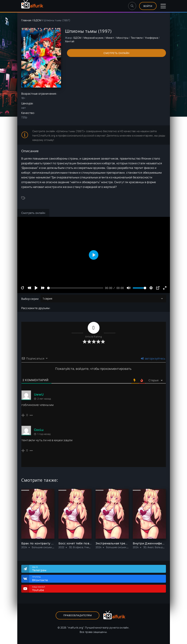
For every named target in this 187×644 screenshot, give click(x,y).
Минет (110, 38)
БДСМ (37, 20)
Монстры (122, 38)
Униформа (151, 38)
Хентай (70, 41)
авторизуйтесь (153, 358)
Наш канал (97, 589)
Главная (26, 20)
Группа (97, 579)
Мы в (97, 569)
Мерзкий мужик (93, 38)
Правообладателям (78, 615)
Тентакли (137, 38)
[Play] (36, 288)
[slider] (75, 288)
